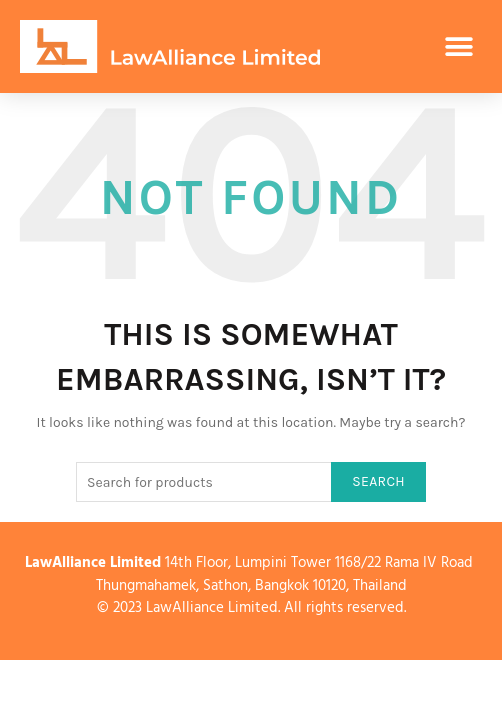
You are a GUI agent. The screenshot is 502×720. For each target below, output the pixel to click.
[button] (459, 46)
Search (378, 481)
